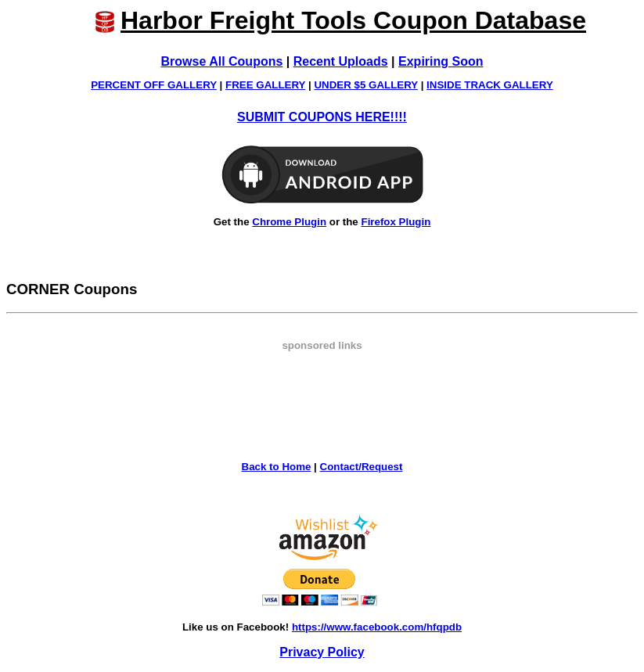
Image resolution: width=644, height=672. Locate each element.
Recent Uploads (341, 61)
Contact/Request (362, 467)
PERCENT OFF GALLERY (154, 85)
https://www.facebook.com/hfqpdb (377, 627)
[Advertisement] (322, 386)
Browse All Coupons (222, 61)
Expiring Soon (441, 61)
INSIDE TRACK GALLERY (490, 85)
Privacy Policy (322, 652)
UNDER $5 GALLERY (366, 85)
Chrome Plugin (289, 222)
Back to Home (277, 467)
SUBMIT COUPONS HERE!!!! (322, 117)
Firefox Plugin (396, 222)
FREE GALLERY (265, 85)
